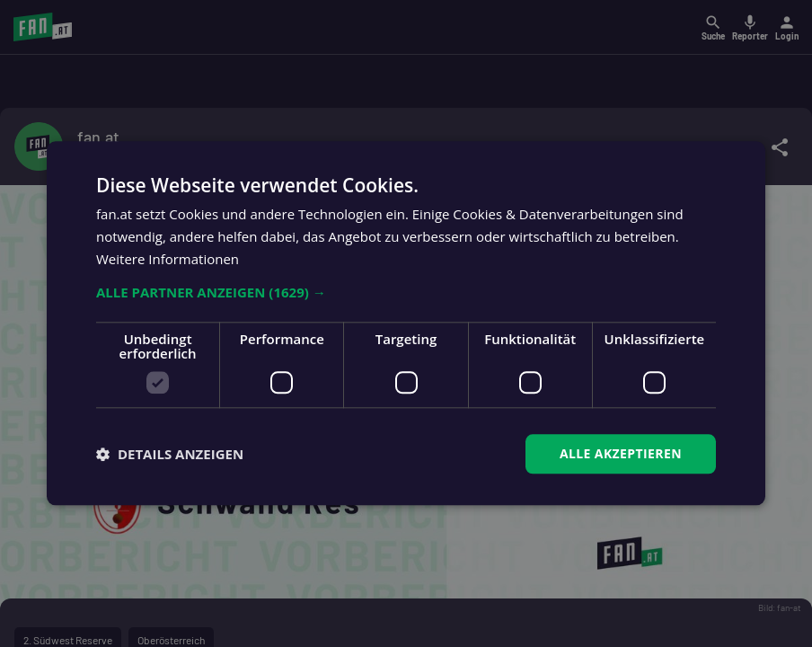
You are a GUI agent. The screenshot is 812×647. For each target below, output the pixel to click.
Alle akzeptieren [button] (621, 453)
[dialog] (406, 323)
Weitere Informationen (168, 259)
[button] (406, 292)
